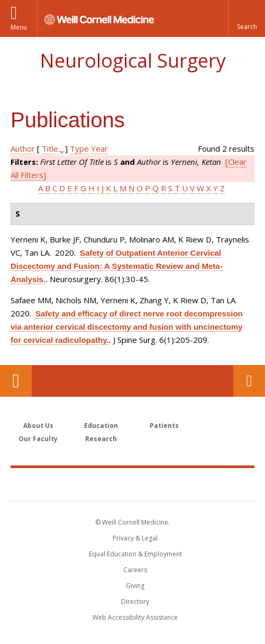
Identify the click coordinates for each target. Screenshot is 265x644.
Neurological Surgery (133, 60)
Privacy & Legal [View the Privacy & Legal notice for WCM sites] (135, 538)
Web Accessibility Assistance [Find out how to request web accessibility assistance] (135, 617)
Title (50, 148)
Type (79, 148)
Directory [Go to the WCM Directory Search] (135, 601)
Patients (164, 426)
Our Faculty (38, 439)
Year (99, 148)
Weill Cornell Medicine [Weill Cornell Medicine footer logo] (133, 484)
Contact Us (249, 381)
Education (101, 426)
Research (101, 439)
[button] (246, 18)
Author (23, 148)
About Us (38, 426)
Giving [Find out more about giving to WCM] (135, 586)
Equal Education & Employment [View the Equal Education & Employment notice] (135, 554)
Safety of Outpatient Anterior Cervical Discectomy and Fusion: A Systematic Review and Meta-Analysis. (117, 266)
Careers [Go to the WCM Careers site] (135, 570)
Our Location (16, 381)
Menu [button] (19, 27)
